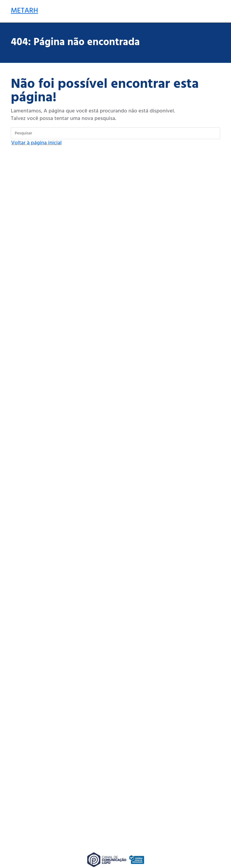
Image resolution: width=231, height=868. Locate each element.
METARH (24, 11)
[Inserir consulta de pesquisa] (115, 133)
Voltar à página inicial (36, 143)
